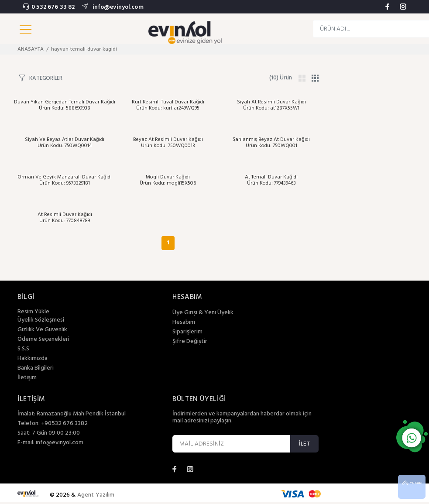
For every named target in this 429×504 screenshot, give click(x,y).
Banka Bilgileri (36, 368)
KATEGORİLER (46, 78)
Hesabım (184, 322)
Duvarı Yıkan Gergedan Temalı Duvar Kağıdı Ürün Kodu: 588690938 (65, 105)
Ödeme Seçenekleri (43, 339)
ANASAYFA (31, 49)
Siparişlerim (187, 332)
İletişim (27, 378)
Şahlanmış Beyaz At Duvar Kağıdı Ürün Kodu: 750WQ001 (271, 143)
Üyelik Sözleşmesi (41, 320)
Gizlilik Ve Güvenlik (42, 330)
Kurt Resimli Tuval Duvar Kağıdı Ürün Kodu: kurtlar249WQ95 (168, 105)
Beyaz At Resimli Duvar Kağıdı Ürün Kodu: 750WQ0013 (168, 143)
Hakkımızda (33, 359)
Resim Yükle (33, 312)
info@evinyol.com (117, 7)
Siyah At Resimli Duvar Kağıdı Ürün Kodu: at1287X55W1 (271, 105)
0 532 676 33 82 (53, 7)
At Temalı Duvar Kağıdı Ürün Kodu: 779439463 (271, 180)
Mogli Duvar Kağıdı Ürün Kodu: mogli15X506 (168, 180)
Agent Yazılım (96, 495)
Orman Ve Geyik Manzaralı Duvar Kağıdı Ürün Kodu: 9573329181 (65, 180)
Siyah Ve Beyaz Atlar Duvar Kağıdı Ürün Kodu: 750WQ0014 (65, 143)
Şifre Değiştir (190, 342)
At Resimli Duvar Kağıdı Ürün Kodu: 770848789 (65, 218)
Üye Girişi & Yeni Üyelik (203, 313)
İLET (304, 444)
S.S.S (23, 349)
